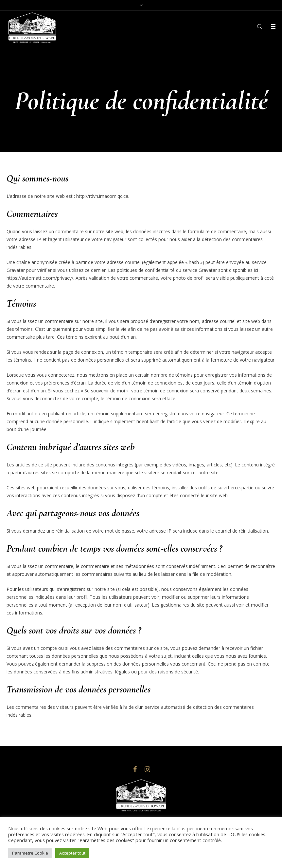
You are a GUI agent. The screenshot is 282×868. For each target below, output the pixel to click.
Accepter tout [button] (72, 853)
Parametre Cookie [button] (30, 853)
